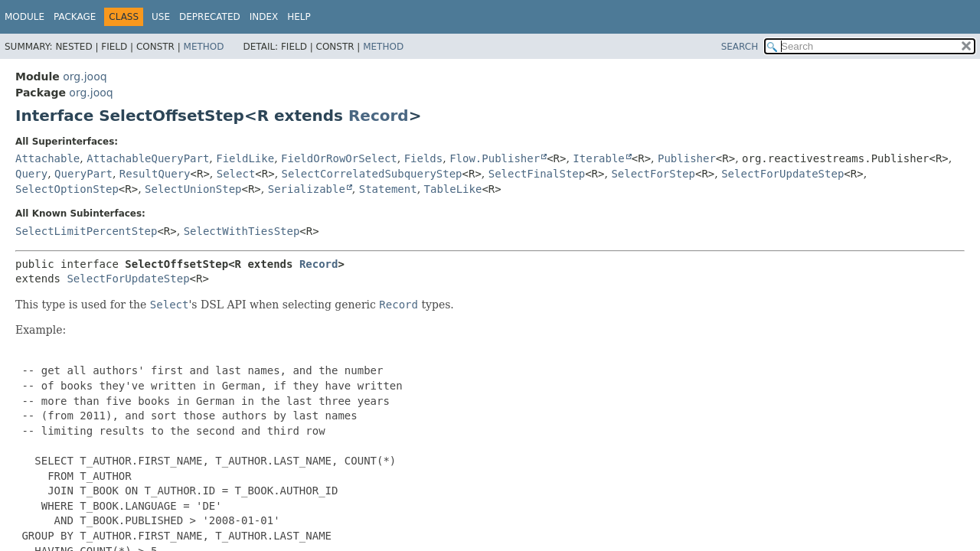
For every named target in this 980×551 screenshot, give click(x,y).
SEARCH (740, 47)
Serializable (307, 189)
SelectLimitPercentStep (86, 231)
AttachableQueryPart (148, 158)
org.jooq (85, 77)
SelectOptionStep (67, 189)
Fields (424, 158)
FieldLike (245, 158)
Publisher (687, 158)
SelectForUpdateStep (782, 174)
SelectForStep (653, 174)
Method (204, 47)
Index (264, 17)
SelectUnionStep (193, 189)
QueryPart (83, 174)
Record (379, 116)
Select (236, 174)
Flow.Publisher (495, 158)
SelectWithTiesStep (242, 231)
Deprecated (210, 17)
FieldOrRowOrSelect (339, 158)
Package (75, 17)
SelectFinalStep (537, 174)
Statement (388, 189)
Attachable (47, 158)
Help (299, 17)
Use (161, 17)
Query (31, 174)
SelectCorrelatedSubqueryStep (372, 174)
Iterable (598, 158)
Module (24, 17)
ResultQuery (155, 174)
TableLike (453, 189)
